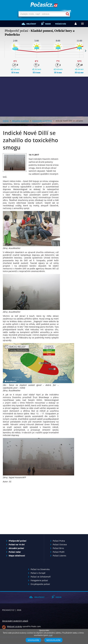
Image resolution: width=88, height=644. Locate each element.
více (50, 635)
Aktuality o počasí (20, 121)
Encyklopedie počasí (40, 584)
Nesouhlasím (53, 640)
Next (86, 51)
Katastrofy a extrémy (42, 121)
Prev (2, 51)
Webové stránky (15, 626)
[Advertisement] (31, 510)
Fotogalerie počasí (39, 580)
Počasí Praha (59, 541)
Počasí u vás (61, 24)
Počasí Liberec (60, 556)
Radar (48, 24)
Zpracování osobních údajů (15, 621)
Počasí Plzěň (59, 552)
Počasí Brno (58, 548)
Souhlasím (33, 640)
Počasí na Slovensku (40, 569)
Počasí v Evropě (38, 573)
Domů (6, 121)
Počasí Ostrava (60, 544)
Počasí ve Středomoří (41, 577)
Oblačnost (31, 24)
